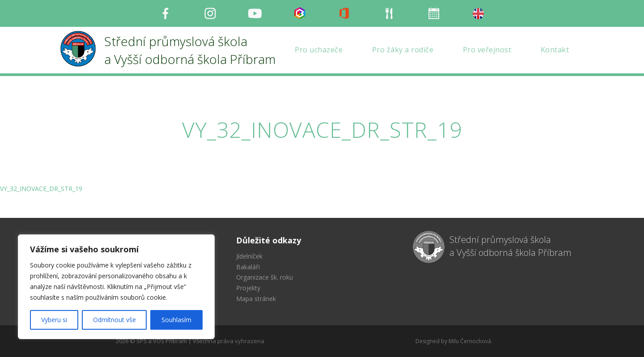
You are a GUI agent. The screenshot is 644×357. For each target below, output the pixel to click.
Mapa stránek (256, 299)
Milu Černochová (470, 341)
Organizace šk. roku (265, 277)
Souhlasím (176, 320)
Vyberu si (54, 320)
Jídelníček (249, 256)
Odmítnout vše (114, 320)
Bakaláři (248, 267)
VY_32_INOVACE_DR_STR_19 (41, 189)
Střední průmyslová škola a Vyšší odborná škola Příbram (511, 246)
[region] (116, 287)
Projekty (248, 288)
